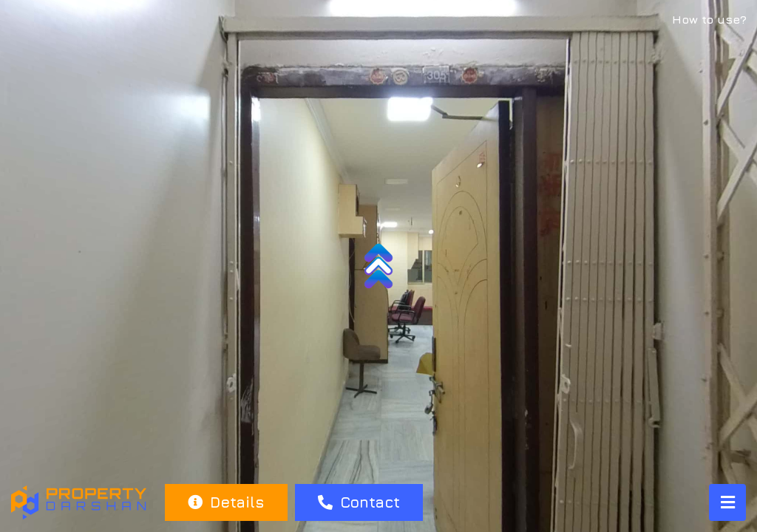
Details (226, 502)
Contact (359, 502)
